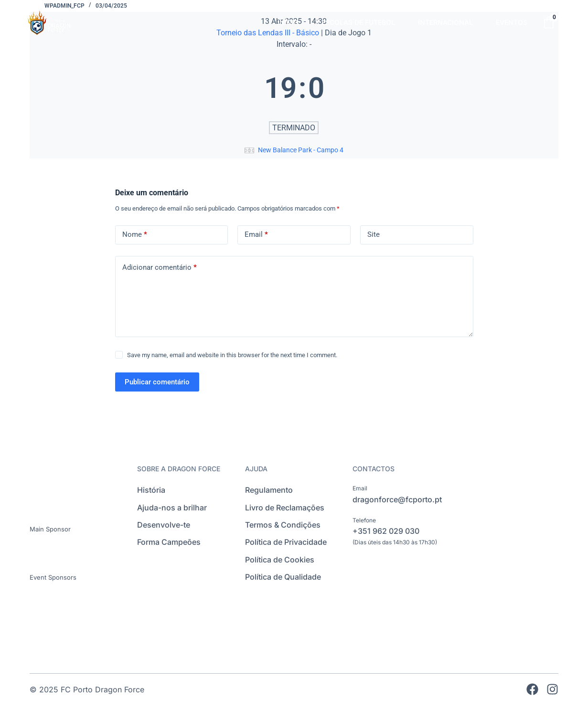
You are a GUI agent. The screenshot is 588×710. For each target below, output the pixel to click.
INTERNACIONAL (445, 22)
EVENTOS (512, 22)
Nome (135, 235)
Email (256, 235)
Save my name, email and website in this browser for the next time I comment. (232, 355)
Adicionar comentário (160, 268)
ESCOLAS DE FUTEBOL (358, 22)
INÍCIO (288, 22)
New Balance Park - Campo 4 (301, 150)
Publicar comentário (157, 382)
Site (374, 234)
